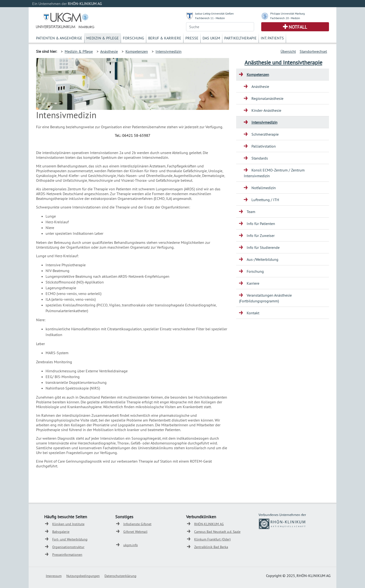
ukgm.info (131, 545)
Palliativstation (264, 146)
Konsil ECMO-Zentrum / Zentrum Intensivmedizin (274, 173)
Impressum (54, 576)
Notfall (298, 27)
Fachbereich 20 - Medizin (285, 18)
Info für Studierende (263, 247)
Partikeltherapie (240, 38)
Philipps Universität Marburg (287, 13)
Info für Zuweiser (261, 235)
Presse (192, 38)
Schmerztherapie (265, 134)
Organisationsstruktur (68, 547)
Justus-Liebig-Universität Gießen (214, 13)
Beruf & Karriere (165, 38)
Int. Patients (272, 38)
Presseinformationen (67, 555)
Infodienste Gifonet (137, 524)
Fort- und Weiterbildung (70, 539)
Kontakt (253, 313)
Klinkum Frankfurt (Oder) (212, 539)
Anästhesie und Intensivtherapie (283, 62)
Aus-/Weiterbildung (263, 259)
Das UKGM (211, 38)
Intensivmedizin (169, 51)
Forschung (133, 38)
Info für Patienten (261, 224)
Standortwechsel (313, 51)
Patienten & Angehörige (59, 38)
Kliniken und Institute (68, 524)
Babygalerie (61, 532)
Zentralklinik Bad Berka (211, 547)
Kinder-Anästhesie (266, 110)
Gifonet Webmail (135, 532)
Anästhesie (109, 51)
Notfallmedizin (264, 188)
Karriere (253, 283)
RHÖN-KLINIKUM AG (209, 524)
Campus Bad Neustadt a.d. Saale (217, 532)
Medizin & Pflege (103, 38)
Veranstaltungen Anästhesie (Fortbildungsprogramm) (265, 298)
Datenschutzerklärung (120, 576)
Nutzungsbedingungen (83, 576)
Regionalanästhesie (267, 98)
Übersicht (288, 51)
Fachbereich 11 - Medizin (210, 18)
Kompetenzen (137, 51)
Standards (260, 158)
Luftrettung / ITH (265, 200)
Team (251, 212)
